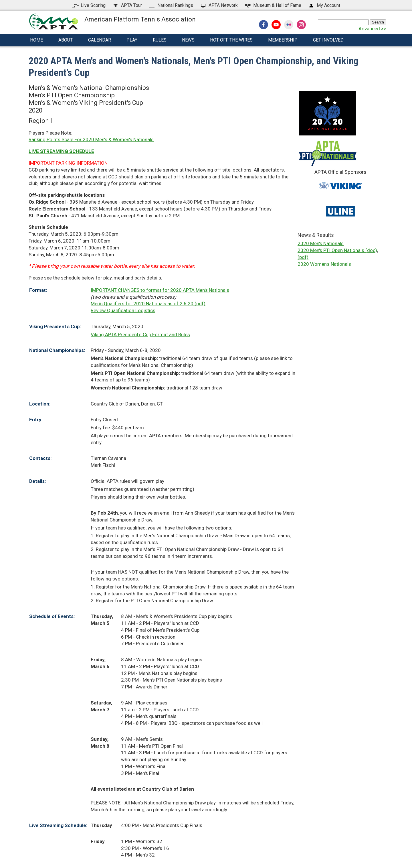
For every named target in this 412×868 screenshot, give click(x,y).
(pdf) (303, 257)
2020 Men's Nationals (321, 243)
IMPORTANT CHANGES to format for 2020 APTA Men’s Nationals (160, 290)
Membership (283, 40)
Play (132, 40)
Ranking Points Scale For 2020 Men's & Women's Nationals (91, 139)
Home (36, 40)
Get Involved (328, 40)
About (66, 40)
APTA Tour (127, 5)
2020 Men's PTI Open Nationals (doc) (337, 250)
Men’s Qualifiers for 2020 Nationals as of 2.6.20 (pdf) (148, 304)
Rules (160, 40)
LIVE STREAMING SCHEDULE (61, 151)
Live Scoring (89, 5)
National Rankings (171, 5)
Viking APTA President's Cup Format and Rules (140, 334)
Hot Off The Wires (231, 40)
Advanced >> (372, 29)
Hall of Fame (273, 5)
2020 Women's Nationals (324, 264)
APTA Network (219, 5)
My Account (324, 5)
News (188, 40)
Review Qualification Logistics (123, 310)
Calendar (100, 40)
